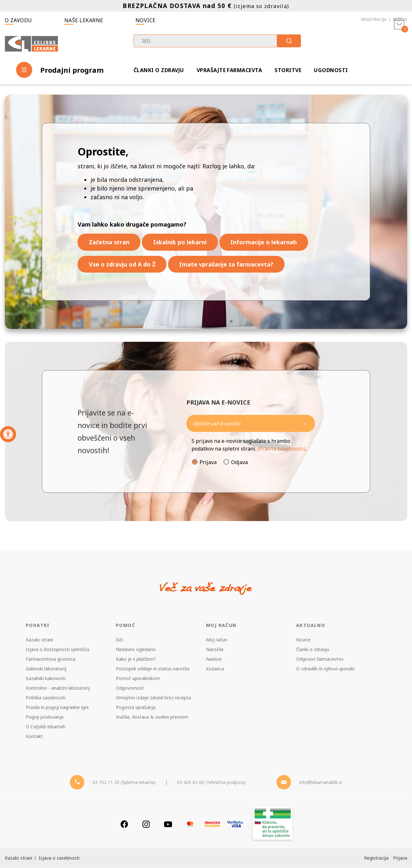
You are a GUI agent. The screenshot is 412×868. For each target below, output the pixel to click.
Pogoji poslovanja (45, 717)
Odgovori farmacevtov (320, 659)
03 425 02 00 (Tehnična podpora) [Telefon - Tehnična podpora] (211, 783)
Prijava (400, 19)
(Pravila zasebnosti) (281, 449)
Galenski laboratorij (46, 669)
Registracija (374, 19)
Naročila (215, 650)
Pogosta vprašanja (136, 708)
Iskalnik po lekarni (181, 242)
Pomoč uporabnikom (138, 679)
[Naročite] (251, 424)
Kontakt (34, 737)
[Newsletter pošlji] (305, 424)
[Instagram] (146, 824)
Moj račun (217, 640)
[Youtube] (168, 824)
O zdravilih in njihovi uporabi (325, 669)
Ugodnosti (331, 70)
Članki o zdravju (159, 70)
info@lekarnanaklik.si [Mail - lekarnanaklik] (321, 783)
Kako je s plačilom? (136, 659)
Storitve (288, 70)
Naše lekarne (84, 20)
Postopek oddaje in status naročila (153, 669)
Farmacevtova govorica (51, 659)
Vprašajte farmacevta (229, 70)
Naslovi (214, 659)
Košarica (215, 669)
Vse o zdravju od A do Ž (122, 264)
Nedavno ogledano (136, 650)
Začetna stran (109, 242)
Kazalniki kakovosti (46, 679)
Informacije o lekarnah (265, 242)
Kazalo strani (39, 640)
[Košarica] (399, 44)
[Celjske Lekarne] (31, 44)
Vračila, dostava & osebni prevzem (152, 717)
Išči (119, 640)
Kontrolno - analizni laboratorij (58, 688)
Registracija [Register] (376, 858)
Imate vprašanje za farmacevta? (227, 264)
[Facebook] (124, 824)
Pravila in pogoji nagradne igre (57, 708)
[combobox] (217, 41)
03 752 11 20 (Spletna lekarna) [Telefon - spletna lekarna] (124, 783)
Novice (146, 20)
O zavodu (19, 20)
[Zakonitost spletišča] (273, 824)
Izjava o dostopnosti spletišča (57, 650)
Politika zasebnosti (46, 698)
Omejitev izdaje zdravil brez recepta (153, 698)
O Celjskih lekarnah (46, 727)
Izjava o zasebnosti (59, 858)
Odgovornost (130, 688)
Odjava (239, 462)
